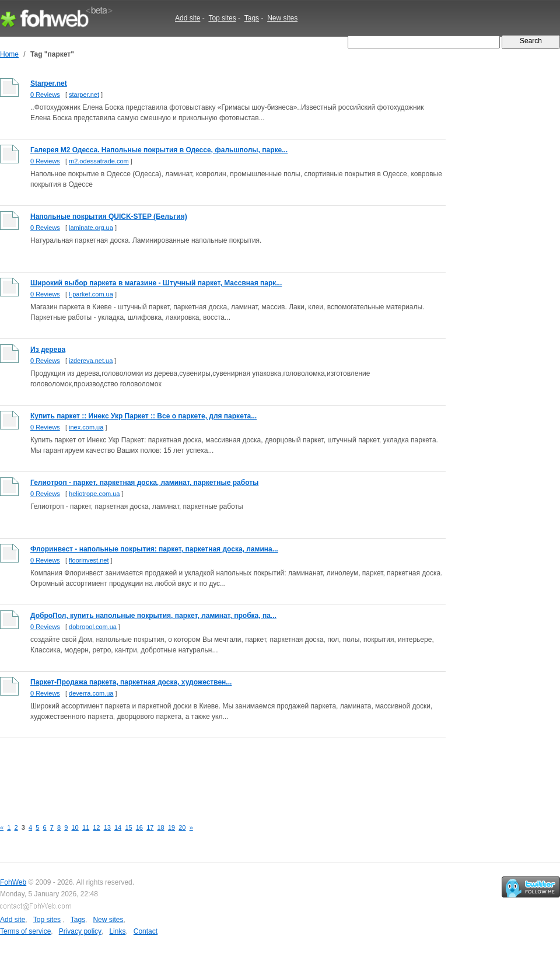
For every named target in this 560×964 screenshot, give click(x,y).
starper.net (84, 95)
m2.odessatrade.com (99, 161)
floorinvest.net (89, 560)
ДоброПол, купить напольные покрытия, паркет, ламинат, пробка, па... (153, 616)
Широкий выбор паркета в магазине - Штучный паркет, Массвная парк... (156, 283)
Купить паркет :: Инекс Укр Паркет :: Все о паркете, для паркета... (143, 416)
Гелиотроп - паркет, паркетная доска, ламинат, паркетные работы (144, 483)
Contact (146, 931)
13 (107, 827)
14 (118, 827)
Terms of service (25, 931)
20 (182, 827)
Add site (188, 18)
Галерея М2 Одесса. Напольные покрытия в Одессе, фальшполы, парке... (159, 150)
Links (117, 931)
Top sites (222, 18)
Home (9, 54)
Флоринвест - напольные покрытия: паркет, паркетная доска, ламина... (154, 549)
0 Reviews (45, 95)
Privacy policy (80, 931)
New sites (282, 18)
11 (86, 827)
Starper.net (49, 83)
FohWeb (13, 882)
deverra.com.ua (91, 693)
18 (161, 827)
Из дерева (48, 350)
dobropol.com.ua (93, 627)
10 (75, 827)
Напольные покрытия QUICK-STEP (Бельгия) (109, 216)
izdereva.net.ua (91, 361)
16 (139, 827)
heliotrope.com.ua (94, 494)
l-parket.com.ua (91, 294)
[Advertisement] (212, 772)
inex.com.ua (86, 427)
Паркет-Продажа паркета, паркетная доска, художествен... (131, 682)
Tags (252, 18)
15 (128, 827)
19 (171, 827)
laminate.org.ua (91, 228)
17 (150, 827)
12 (96, 827)
